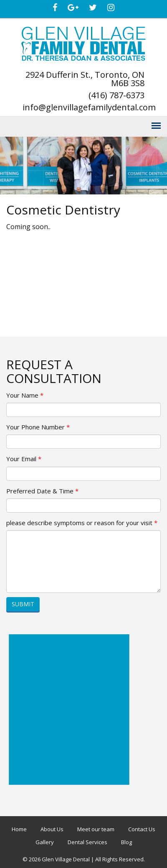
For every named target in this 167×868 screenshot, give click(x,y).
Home (19, 829)
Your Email (24, 459)
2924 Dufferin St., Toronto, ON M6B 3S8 (85, 79)
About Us (52, 829)
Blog (127, 842)
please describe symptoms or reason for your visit (82, 523)
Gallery (45, 842)
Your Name (25, 395)
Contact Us (142, 829)
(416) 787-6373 (116, 95)
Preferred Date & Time (42, 491)
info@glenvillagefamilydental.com (89, 107)
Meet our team (96, 829)
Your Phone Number (38, 427)
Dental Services (87, 842)
